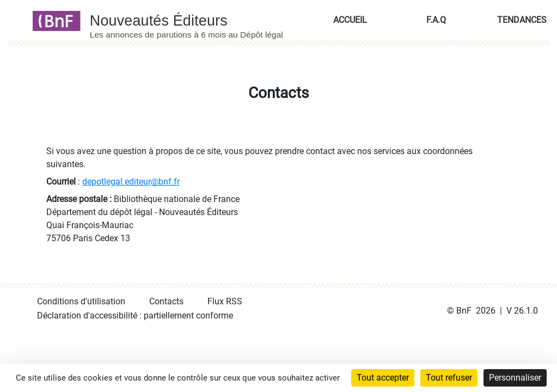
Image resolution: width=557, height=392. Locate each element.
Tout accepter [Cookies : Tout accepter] (383, 378)
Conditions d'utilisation (81, 301)
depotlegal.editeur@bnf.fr (131, 182)
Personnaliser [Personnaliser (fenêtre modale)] (515, 378)
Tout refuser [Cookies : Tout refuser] (449, 378)
